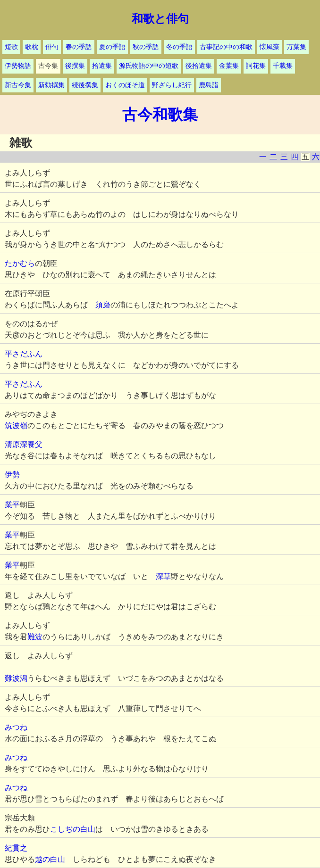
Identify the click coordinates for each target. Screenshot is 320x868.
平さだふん (24, 354)
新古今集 (18, 85)
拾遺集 (102, 66)
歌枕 (32, 47)
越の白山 (50, 859)
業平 (12, 505)
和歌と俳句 (160, 19)
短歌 (11, 47)
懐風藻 (269, 47)
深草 (163, 576)
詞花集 (256, 66)
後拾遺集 (199, 66)
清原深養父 (24, 444)
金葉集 (229, 66)
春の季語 (79, 47)
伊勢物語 (18, 66)
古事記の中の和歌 (226, 47)
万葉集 (296, 47)
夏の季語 (112, 47)
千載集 (283, 66)
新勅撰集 (51, 85)
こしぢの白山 (73, 829)
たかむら (20, 263)
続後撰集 (85, 85)
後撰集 (75, 66)
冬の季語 (179, 47)
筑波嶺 (16, 426)
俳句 (52, 47)
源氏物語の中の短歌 (149, 66)
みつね (16, 727)
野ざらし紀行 (172, 85)
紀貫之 (16, 848)
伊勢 (12, 475)
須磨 (103, 305)
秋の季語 (146, 47)
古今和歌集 (160, 115)
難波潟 (16, 678)
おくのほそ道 (125, 85)
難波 (35, 637)
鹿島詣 (209, 85)
